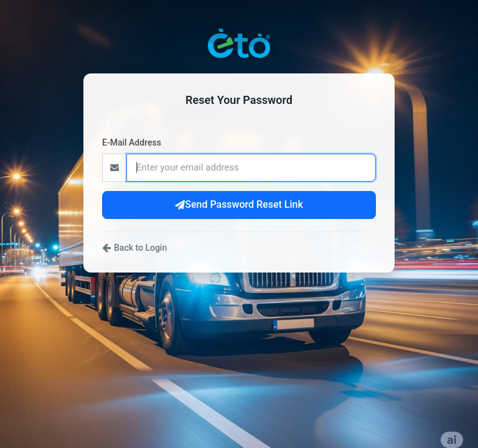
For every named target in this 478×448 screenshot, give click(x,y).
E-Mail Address (132, 142)
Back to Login (134, 248)
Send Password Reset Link (239, 204)
